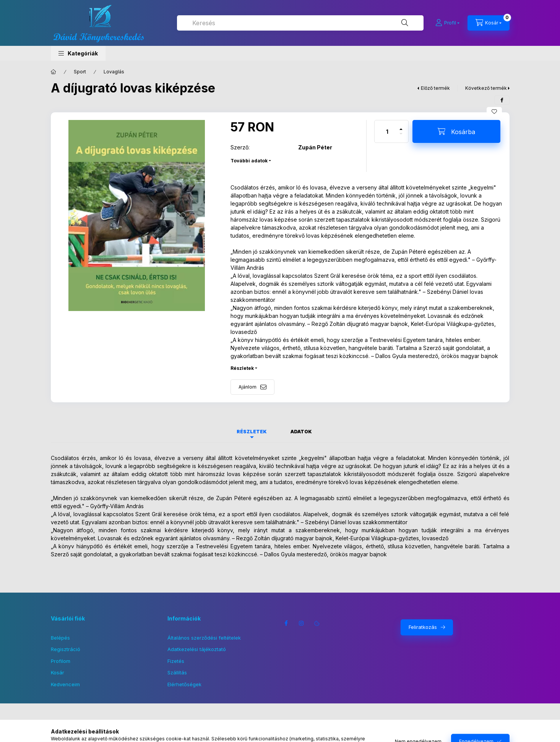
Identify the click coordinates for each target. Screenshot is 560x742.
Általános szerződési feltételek (204, 638)
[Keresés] (405, 23)
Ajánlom (248, 387)
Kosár (58, 672)
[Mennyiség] (387, 131)
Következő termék (486, 88)
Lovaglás (114, 72)
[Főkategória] (54, 72)
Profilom (61, 661)
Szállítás (177, 672)
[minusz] (401, 137)
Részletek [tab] (252, 432)
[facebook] (502, 100)
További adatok (249, 161)
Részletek (242, 368)
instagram (302, 623)
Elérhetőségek (184, 684)
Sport (80, 72)
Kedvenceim (65, 684)
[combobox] (300, 23)
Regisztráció (66, 649)
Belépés (60, 638)
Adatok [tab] (301, 432)
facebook (286, 623)
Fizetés (176, 661)
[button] (78, 53)
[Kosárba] (456, 131)
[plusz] (401, 126)
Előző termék (435, 88)
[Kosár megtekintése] (489, 23)
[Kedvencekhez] (494, 112)
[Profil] (447, 23)
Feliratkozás (423, 627)
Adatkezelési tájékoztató (197, 649)
